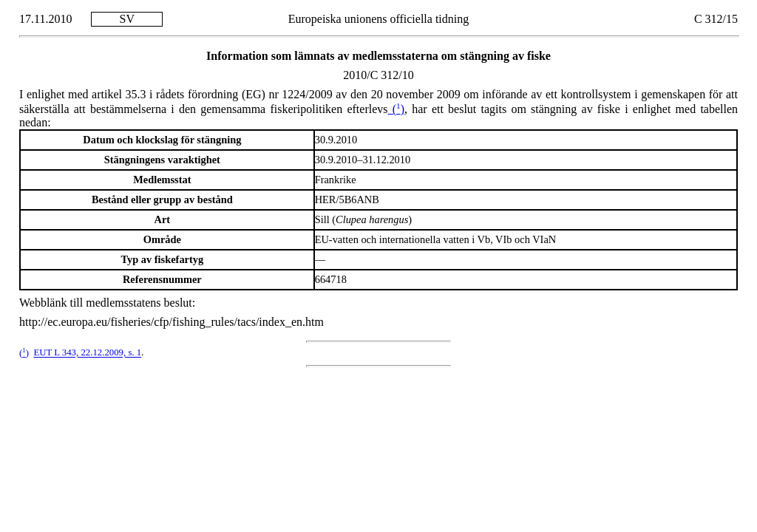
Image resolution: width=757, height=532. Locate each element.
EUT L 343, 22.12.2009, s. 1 (87, 353)
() (396, 109)
